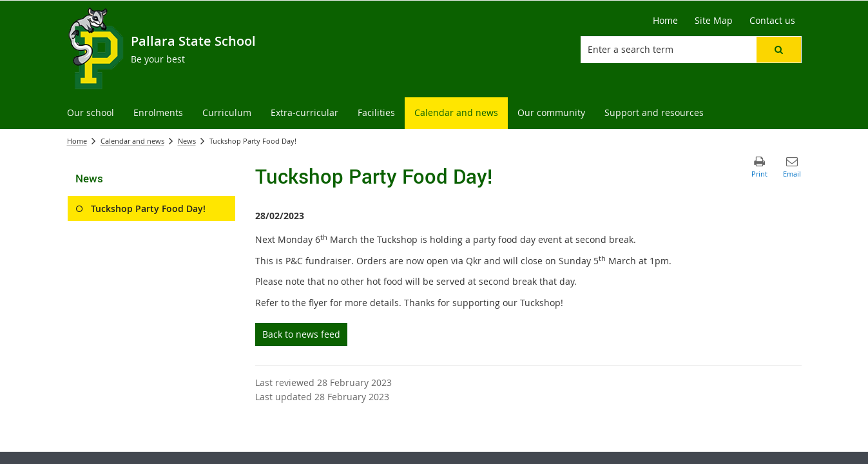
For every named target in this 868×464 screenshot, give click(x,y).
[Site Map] (714, 21)
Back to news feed (301, 334)
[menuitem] (91, 113)
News (187, 141)
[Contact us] (772, 21)
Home (77, 141)
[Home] (665, 21)
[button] (778, 50)
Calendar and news (132, 141)
